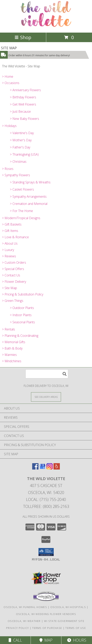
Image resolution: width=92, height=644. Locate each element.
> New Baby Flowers (24, 119)
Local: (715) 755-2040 (46, 499)
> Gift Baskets (12, 224)
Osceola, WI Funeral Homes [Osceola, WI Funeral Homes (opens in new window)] (25, 607)
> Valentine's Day (22, 133)
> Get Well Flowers (23, 104)
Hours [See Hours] (77, 640)
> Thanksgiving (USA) (24, 154)
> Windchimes (12, 361)
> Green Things (13, 301)
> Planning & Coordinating (20, 336)
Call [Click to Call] (15, 640)
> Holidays (9, 126)
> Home (8, 77)
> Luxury (8, 250)
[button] (46, 552)
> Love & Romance (15, 237)
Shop (23, 37)
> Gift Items (10, 231)
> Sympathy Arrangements (28, 197)
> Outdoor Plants (22, 308)
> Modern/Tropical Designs (21, 218)
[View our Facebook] (35, 468)
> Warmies (9, 355)
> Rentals (8, 329)
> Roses (8, 169)
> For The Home (21, 211)
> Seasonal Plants (22, 322)
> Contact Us (11, 275)
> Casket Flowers (22, 189)
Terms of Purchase (47, 628)
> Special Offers (13, 269)
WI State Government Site (64, 621)
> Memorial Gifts (14, 342)
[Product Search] (47, 374)
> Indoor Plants (21, 315)
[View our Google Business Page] (42, 468)
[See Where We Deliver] (46, 397)
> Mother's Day (21, 140)
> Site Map (9, 288)
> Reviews (9, 256)
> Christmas (18, 162)
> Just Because (20, 111)
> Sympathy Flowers (16, 175)
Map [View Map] (46, 640)
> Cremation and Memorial (29, 204)
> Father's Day (20, 147)
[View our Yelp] (57, 468)
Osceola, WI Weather (24, 621)
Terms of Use (76, 628)
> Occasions (11, 83)
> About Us (10, 243)
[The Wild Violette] (46, 27)
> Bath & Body (12, 348)
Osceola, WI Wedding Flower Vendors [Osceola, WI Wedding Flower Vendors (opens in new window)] (46, 614)
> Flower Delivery (14, 282)
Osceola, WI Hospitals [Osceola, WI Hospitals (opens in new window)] (68, 607)
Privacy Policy (17, 628)
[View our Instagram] (50, 468)
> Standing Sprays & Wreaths (30, 182)
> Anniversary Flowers (25, 90)
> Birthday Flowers (23, 97)
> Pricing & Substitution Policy (23, 294)
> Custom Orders (14, 262)
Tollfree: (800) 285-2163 (46, 506)
